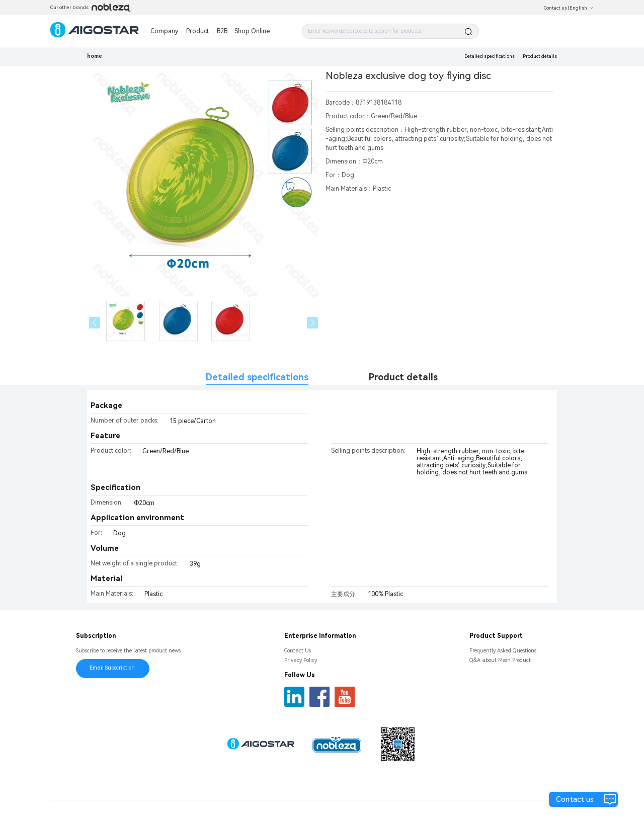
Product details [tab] (403, 377)
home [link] (95, 56)
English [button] (582, 8)
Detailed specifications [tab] (257, 377)
